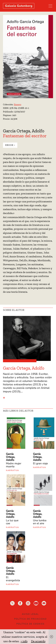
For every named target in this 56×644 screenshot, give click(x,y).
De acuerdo (38, 641)
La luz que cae (12, 522)
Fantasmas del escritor (25, 136)
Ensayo (18, 104)
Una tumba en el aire (40, 522)
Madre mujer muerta (14, 465)
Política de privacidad (30, 619)
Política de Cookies (30, 624)
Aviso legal (30, 614)
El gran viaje (40, 463)
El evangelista (13, 579)
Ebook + (10, 145)
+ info (24, 641)
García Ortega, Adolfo (24, 131)
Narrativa (12, 470)
